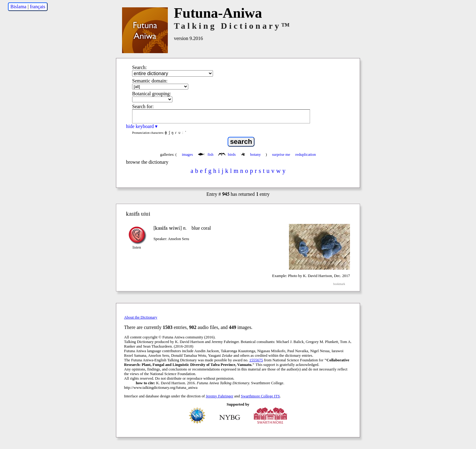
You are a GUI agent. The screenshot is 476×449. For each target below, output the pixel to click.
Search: (139, 67)
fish (206, 155)
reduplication (306, 155)
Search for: (143, 106)
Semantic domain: (150, 81)
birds (227, 155)
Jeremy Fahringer (220, 396)
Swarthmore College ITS (260, 396)
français (38, 7)
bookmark (339, 284)
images (187, 155)
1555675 (256, 360)
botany (251, 155)
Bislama (18, 7)
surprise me (281, 155)
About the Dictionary (141, 317)
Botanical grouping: (152, 94)
